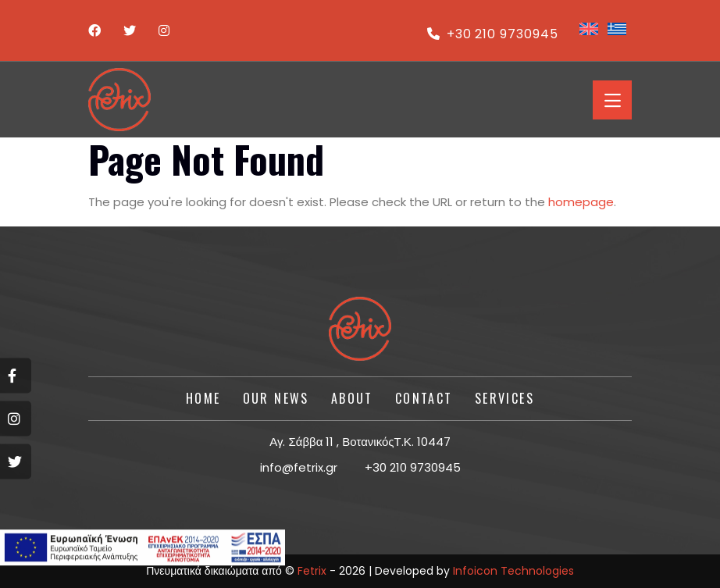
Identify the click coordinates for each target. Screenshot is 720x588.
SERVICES (504, 398)
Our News (276, 398)
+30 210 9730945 (493, 34)
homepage (581, 202)
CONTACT (424, 398)
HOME (203, 398)
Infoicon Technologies (513, 571)
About (352, 398)
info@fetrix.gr (299, 467)
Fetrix (312, 571)
